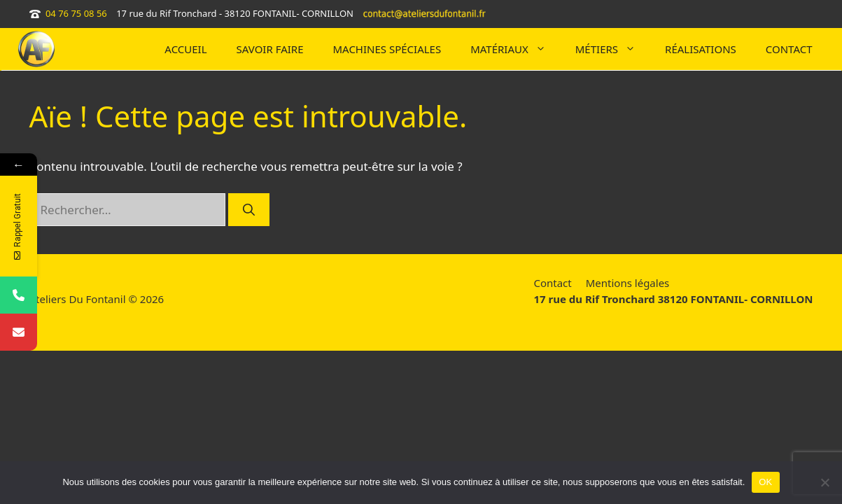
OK (765, 482)
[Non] (825, 482)
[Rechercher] (249, 210)
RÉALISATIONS (701, 49)
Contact (552, 283)
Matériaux (515, 49)
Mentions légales (628, 283)
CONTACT (789, 49)
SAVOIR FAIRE (270, 49)
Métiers (612, 49)
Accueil (185, 49)
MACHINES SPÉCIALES (387, 49)
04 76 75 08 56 (76, 13)
